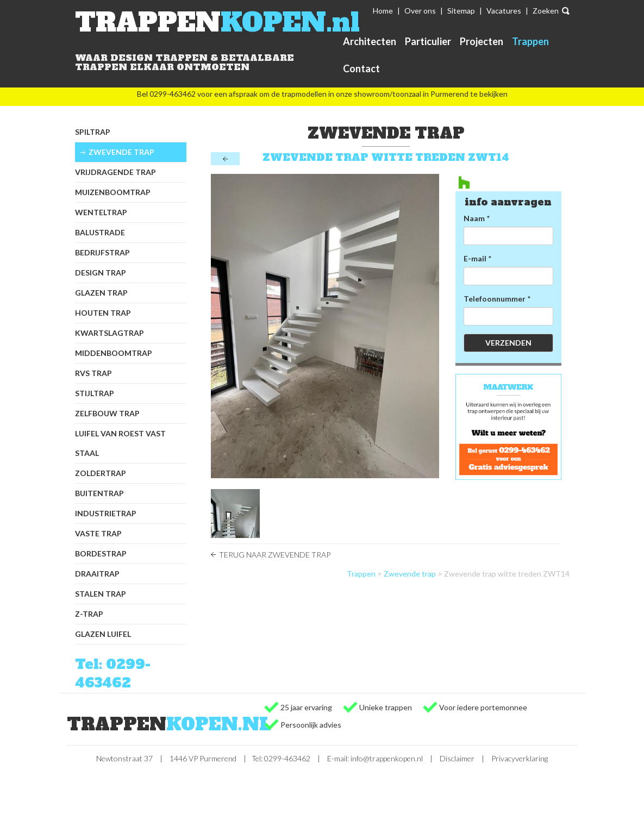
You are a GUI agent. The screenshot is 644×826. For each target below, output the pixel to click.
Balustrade (100, 232)
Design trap (101, 273)
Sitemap (461, 11)
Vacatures (504, 11)
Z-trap (89, 614)
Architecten (370, 41)
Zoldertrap (101, 473)
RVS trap (93, 373)
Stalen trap (101, 594)
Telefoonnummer (495, 299)
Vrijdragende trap (115, 172)
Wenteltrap (101, 212)
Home (383, 11)
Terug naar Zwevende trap (275, 555)
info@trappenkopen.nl (387, 758)
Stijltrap (95, 393)
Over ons (420, 11)
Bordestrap (101, 553)
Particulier (428, 41)
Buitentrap (99, 493)
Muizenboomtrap (113, 192)
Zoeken (546, 11)
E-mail (475, 258)
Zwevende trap (121, 152)
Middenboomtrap (114, 353)
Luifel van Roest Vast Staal (120, 443)
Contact (361, 68)
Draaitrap (97, 574)
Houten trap (103, 313)
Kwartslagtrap (110, 333)
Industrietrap (106, 513)
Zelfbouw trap (107, 413)
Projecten (482, 41)
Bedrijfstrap (102, 252)
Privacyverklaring (520, 758)
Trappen (530, 41)
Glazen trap (101, 293)
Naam (474, 218)
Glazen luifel (103, 634)
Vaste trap (98, 533)
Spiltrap (93, 132)
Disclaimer (457, 758)
